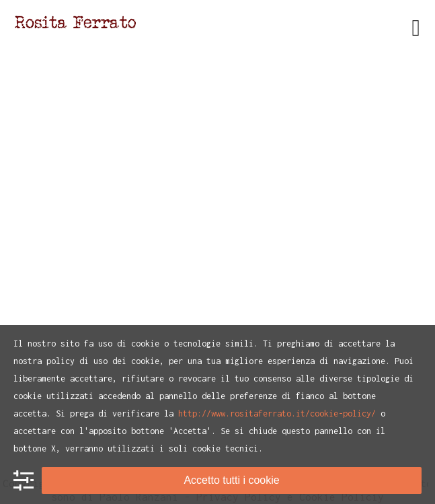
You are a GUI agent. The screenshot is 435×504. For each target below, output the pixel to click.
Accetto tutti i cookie (231, 480)
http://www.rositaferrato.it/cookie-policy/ (277, 413)
